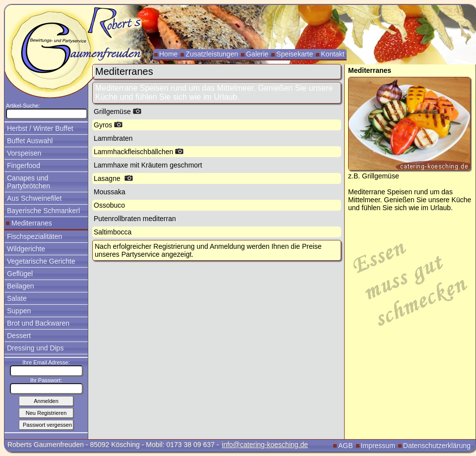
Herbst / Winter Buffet (40, 128)
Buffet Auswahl (30, 141)
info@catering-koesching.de (265, 445)
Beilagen (21, 286)
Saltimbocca (113, 232)
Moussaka (110, 192)
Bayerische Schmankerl (43, 211)
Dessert (19, 336)
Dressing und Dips (35, 348)
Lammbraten (113, 138)
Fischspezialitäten (34, 236)
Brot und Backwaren (38, 323)
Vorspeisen (24, 153)
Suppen (19, 311)
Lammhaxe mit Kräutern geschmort (148, 165)
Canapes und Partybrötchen (29, 182)
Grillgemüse (118, 112)
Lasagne (113, 178)
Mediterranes (32, 223)
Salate (17, 298)
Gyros (108, 125)
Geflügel (20, 274)
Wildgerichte (26, 249)
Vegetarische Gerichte (41, 261)
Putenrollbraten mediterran (135, 219)
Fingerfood (24, 166)
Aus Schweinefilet (34, 198)
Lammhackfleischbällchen (139, 152)
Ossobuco (109, 205)
